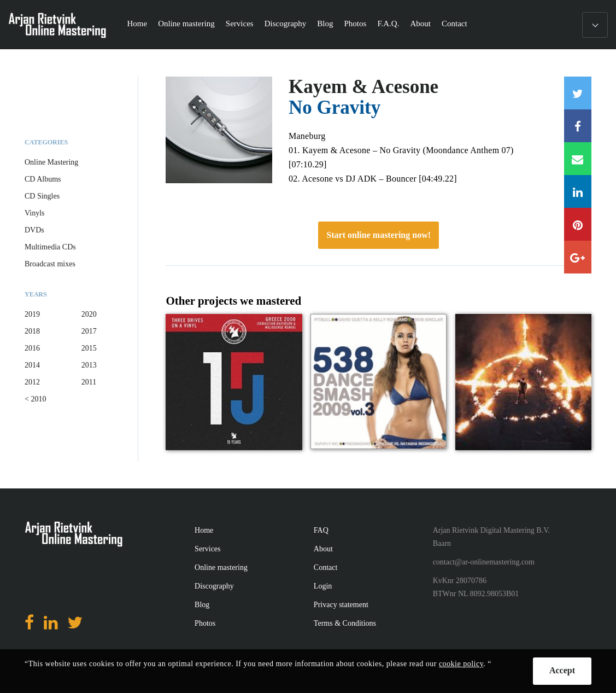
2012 (32, 382)
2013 (89, 365)
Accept (562, 670)
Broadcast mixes (50, 264)
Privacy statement (341, 605)
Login (323, 586)
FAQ (321, 530)
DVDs (34, 230)
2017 (89, 331)
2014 (32, 365)
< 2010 (35, 399)
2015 (89, 348)
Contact (454, 24)
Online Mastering (51, 162)
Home (137, 24)
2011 (89, 382)
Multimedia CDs (50, 247)
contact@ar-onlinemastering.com (484, 562)
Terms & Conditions (345, 623)
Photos (356, 24)
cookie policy (461, 664)
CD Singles (42, 196)
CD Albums (43, 179)
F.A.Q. (388, 24)
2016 (32, 348)
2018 (32, 331)
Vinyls (35, 213)
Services (240, 24)
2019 (32, 314)
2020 (89, 314)
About (420, 24)
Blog (325, 24)
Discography (286, 24)
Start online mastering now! (379, 235)
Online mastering (186, 24)
